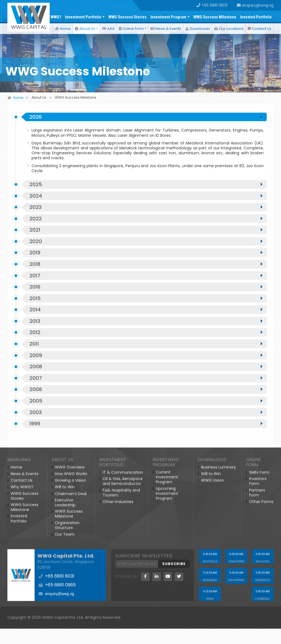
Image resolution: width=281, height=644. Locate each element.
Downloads (198, 29)
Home (63, 29)
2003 (146, 433)
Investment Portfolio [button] (83, 17)
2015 (146, 313)
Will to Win (65, 614)
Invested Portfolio (256, 17)
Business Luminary (219, 595)
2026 (146, 124)
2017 (146, 289)
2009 (146, 373)
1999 (146, 445)
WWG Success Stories (127, 17)
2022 (146, 228)
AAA (108, 29)
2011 (146, 361)
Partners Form (257, 620)
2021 (146, 240)
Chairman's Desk (71, 621)
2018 (146, 277)
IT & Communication (123, 600)
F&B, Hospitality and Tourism (121, 620)
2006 (146, 409)
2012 (146, 349)
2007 (146, 397)
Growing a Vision (71, 608)
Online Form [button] (131, 29)
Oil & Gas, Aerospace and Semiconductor (123, 609)
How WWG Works (71, 601)
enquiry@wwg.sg (255, 5)
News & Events (166, 29)
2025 (146, 192)
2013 (146, 337)
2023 (146, 216)
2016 (146, 301)
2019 (146, 264)
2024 (146, 204)
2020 (146, 252)
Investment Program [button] (168, 17)
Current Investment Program (167, 605)
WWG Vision (213, 608)
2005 (146, 421)
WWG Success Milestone (215, 17)
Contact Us (259, 29)
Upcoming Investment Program (167, 621)
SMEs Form (259, 600)
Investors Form (258, 609)
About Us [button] (85, 29)
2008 (146, 385)
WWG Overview (70, 595)
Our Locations (229, 29)
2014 (146, 325)
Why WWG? (52, 17)
